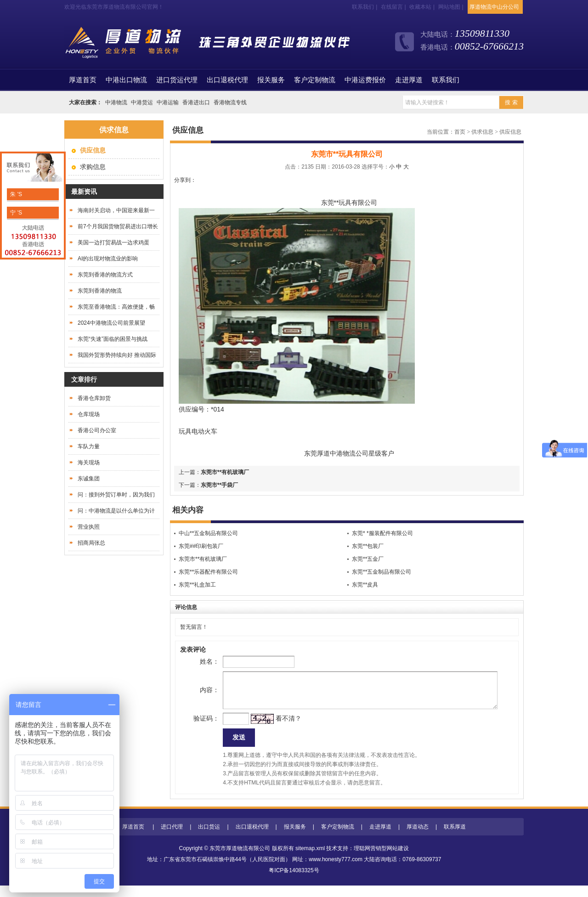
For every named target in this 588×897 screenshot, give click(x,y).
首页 (83, 80)
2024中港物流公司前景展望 (111, 323)
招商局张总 (91, 543)
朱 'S (15, 194)
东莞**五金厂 (368, 559)
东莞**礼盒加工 (197, 585)
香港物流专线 (230, 102)
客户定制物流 (315, 80)
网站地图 (449, 7)
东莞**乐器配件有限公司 (208, 572)
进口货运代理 (177, 80)
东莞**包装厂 (368, 546)
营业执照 (89, 527)
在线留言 (392, 7)
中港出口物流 (126, 80)
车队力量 (89, 446)
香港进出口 (196, 102)
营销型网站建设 (390, 860)
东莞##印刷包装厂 (201, 546)
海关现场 (89, 463)
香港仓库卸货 (94, 398)
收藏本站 (420, 7)
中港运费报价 (365, 80)
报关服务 (271, 80)
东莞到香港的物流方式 (105, 275)
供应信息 (510, 132)
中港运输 (168, 102)
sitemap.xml (310, 860)
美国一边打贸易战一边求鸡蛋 (113, 243)
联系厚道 (455, 838)
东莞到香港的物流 (100, 291)
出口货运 (209, 838)
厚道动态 (418, 838)
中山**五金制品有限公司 (208, 533)
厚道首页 (133, 838)
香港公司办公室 (97, 430)
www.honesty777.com (336, 871)
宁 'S (15, 213)
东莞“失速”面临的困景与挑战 (113, 339)
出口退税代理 (227, 80)
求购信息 (93, 167)
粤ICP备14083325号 (294, 882)
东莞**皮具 (365, 585)
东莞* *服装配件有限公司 (382, 533)
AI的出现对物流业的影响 (108, 259)
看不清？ (274, 728)
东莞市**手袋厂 (219, 485)
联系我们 (363, 7)
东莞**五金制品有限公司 (382, 572)
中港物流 (116, 102)
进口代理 (172, 838)
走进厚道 (409, 80)
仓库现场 (89, 414)
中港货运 (142, 102)
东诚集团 (89, 479)
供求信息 (482, 132)
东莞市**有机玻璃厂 (225, 472)
